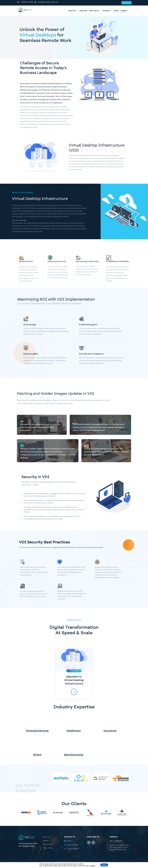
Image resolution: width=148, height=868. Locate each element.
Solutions (103, 11)
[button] (50, 779)
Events (114, 11)
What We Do (89, 11)
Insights (124, 11)
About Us (64, 11)
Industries (76, 11)
